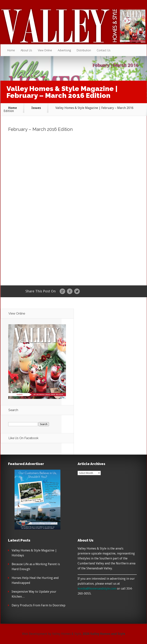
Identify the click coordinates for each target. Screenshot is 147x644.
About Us (26, 50)
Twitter (77, 291)
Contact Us (104, 50)
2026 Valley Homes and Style (104, 634)
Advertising (64, 50)
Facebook (70, 291)
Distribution (84, 50)
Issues (36, 108)
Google (62, 291)
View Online (45, 50)
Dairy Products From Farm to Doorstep (39, 605)
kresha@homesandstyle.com (97, 589)
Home (11, 50)
